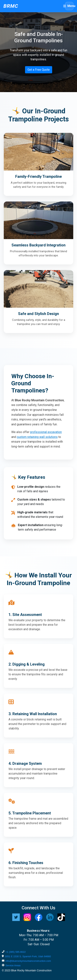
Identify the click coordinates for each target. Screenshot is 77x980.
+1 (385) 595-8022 (16, 952)
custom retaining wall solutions (37, 437)
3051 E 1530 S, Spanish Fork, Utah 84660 (28, 956)
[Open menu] (69, 6)
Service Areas (13, 965)
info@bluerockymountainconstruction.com (28, 961)
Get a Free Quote (39, 70)
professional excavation (46, 432)
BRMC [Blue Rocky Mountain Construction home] (11, 6)
